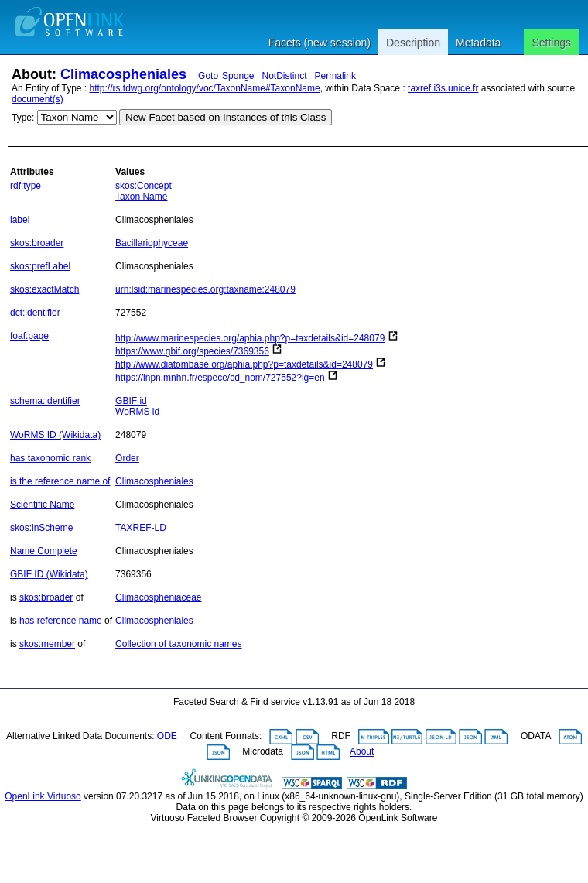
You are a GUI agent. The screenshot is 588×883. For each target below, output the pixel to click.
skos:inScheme (41, 528)
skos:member (47, 644)
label (20, 220)
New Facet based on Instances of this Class (226, 117)
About (362, 752)
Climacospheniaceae (158, 597)
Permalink (335, 76)
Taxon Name (141, 197)
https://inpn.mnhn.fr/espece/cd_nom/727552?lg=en (220, 378)
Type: (23, 118)
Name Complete (44, 551)
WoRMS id (137, 412)
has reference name (61, 621)
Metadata (478, 43)
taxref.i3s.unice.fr (443, 88)
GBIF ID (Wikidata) (49, 574)
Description (413, 43)
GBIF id (131, 401)
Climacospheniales (123, 74)
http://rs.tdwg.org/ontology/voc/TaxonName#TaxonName (205, 88)
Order (127, 458)
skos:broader (37, 243)
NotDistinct (285, 76)
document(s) (38, 99)
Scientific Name (42, 505)
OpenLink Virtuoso (43, 796)
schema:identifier (45, 401)
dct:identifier (35, 313)
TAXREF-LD (141, 528)
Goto (208, 76)
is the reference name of (60, 481)
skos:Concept (144, 186)
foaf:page (29, 336)
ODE (167, 737)
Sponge (238, 76)
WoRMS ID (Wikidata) (55, 435)
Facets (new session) (320, 43)
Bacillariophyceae (152, 243)
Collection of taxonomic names (178, 644)
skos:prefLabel (40, 266)
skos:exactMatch (44, 289)
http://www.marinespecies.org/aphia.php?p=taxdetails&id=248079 (250, 338)
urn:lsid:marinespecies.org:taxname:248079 (205, 289)
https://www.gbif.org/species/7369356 (192, 351)
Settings (551, 43)
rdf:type (26, 186)
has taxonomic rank (50, 458)
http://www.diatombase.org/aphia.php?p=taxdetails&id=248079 (244, 364)
